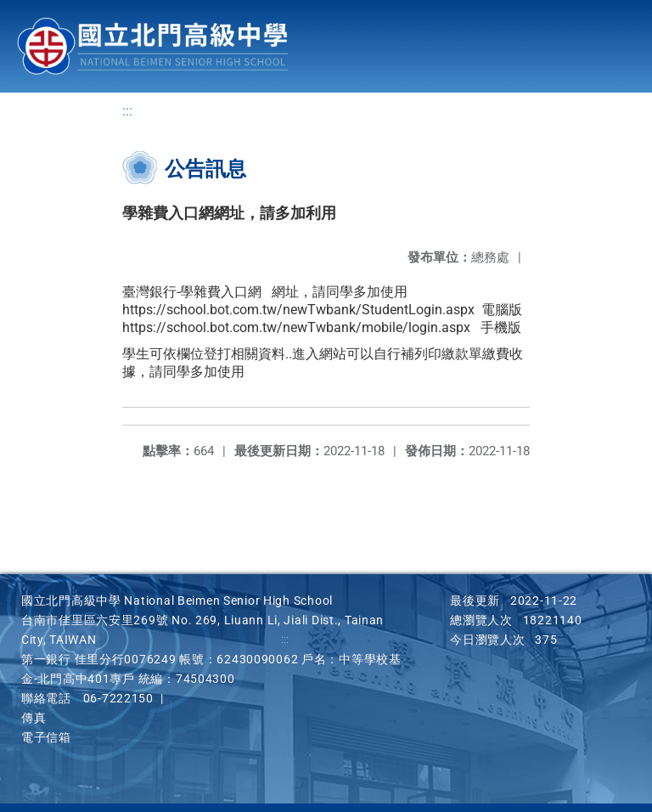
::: (127, 111)
